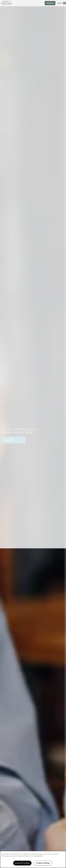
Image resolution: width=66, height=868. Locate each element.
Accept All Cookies (22, 863)
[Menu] (62, 3)
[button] (50, 3)
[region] (33, 859)
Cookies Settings (43, 863)
